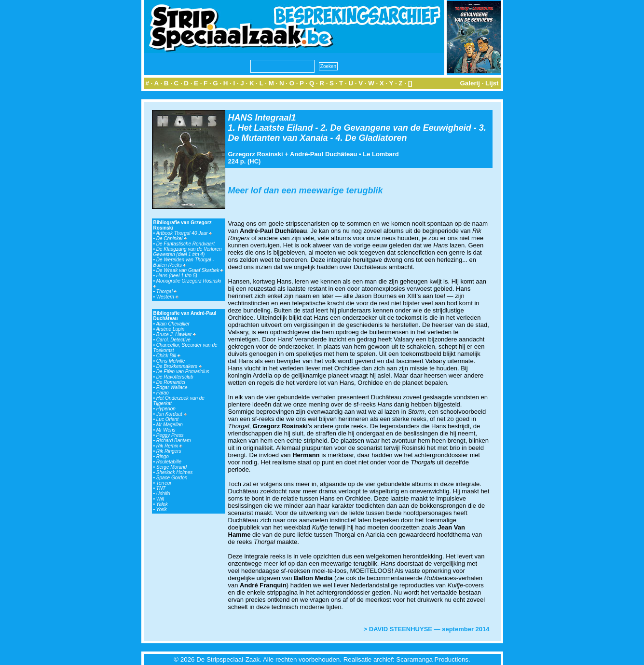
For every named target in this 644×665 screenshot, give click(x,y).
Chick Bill (168, 356)
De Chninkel (171, 238)
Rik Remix (169, 446)
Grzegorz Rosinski (256, 154)
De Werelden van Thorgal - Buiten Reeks (184, 262)
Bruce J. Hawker (176, 334)
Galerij (470, 83)
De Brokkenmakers (179, 366)
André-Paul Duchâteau (323, 154)
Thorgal (167, 292)
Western (167, 297)
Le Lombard (381, 154)
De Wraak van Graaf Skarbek (190, 270)
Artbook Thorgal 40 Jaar (184, 233)
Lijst (492, 83)
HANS (240, 118)
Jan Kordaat (171, 414)
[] (410, 83)
